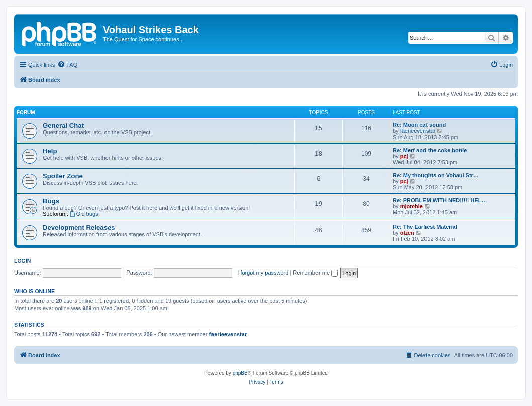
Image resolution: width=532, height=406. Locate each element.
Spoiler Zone (63, 176)
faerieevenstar (418, 131)
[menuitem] (67, 65)
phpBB (240, 373)
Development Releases (79, 228)
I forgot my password (263, 273)
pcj (404, 156)
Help (50, 151)
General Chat (63, 126)
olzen (407, 233)
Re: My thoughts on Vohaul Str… (436, 175)
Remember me (315, 273)
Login (22, 261)
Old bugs (84, 214)
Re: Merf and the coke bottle (430, 150)
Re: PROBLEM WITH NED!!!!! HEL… (440, 200)
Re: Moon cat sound (419, 125)
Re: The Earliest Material (425, 227)
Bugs (51, 201)
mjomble (412, 206)
